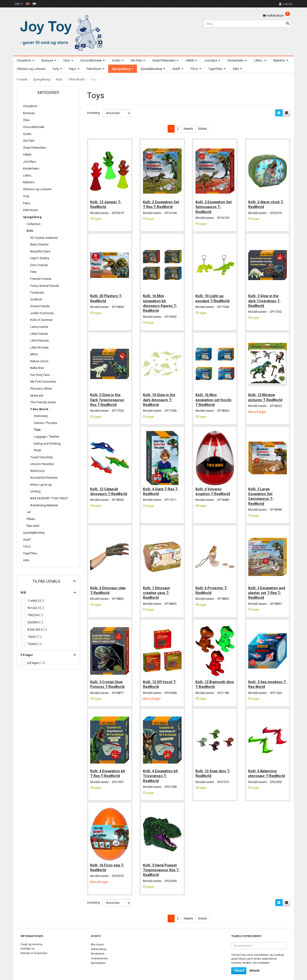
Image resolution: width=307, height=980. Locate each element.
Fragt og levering (31, 937)
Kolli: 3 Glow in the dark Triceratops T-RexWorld (265, 299)
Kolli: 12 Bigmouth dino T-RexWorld (211, 679)
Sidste (202, 129)
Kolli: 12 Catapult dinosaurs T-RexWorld (109, 487)
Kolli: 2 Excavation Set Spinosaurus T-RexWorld (214, 206)
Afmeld (254, 963)
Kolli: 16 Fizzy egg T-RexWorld (108, 860)
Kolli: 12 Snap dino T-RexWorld (213, 767)
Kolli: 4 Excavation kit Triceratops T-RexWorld (161, 769)
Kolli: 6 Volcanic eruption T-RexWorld (213, 487)
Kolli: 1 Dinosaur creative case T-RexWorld (157, 588)
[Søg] (287, 24)
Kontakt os (28, 942)
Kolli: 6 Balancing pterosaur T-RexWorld (267, 767)
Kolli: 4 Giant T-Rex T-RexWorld (161, 487)
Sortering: (94, 113)
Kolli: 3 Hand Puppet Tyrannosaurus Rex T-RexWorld (162, 862)
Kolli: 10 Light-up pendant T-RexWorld (213, 296)
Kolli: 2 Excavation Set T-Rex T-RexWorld (162, 203)
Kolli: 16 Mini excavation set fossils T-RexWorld (214, 397)
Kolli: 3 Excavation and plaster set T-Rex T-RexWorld (267, 588)
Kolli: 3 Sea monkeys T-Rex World (266, 679)
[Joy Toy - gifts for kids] (60, 32)
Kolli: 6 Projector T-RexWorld (212, 586)
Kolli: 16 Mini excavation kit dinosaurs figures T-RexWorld (160, 301)
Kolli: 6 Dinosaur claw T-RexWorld (109, 586)
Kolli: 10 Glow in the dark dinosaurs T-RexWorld (160, 397)
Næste (188, 129)
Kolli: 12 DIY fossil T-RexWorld (160, 679)
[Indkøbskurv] (276, 15)
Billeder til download (34, 946)
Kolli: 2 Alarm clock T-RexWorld (267, 203)
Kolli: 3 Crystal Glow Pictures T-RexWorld (108, 679)
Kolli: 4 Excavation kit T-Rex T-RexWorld (108, 767)
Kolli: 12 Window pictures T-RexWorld (266, 394)
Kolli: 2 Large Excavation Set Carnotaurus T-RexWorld (261, 492)
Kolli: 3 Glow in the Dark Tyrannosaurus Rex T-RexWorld (108, 397)
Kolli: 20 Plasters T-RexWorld (107, 296)
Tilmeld (239, 963)
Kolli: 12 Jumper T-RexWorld (106, 203)
